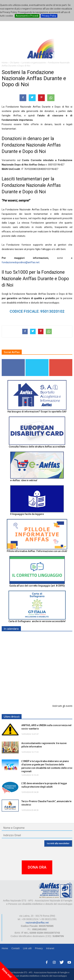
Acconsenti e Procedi (27, 16)
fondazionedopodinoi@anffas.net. (21, 262)
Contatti (15, 948)
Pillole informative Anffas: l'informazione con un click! (37, 551)
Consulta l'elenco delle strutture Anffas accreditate (37, 447)
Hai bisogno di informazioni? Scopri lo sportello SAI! (37, 412)
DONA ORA (37, 867)
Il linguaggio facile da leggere (27, 514)
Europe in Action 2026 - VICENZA (40, 672)
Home (5, 948)
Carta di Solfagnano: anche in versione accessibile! (37, 621)
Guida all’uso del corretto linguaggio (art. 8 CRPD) (37, 586)
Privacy (39, 948)
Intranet (50, 948)
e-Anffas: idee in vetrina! (24, 480)
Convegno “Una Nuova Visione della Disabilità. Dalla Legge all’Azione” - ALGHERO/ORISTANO (42, 658)
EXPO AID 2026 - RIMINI (35, 637)
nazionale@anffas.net (37, 923)
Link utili (27, 948)
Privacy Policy (49, 16)
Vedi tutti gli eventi (62, 706)
